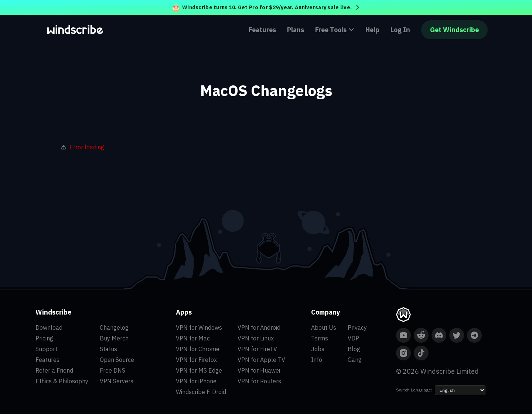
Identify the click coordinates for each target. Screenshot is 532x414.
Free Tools (335, 30)
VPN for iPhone (196, 381)
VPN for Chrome (198, 349)
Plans (296, 30)
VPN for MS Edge (199, 370)
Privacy (357, 328)
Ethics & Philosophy (62, 381)
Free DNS (112, 370)
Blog (354, 349)
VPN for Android (259, 328)
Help (372, 30)
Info (317, 360)
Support (46, 349)
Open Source (117, 360)
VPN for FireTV (257, 349)
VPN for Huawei (259, 370)
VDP (353, 338)
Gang (355, 360)
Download (49, 328)
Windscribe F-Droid (201, 392)
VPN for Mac (193, 338)
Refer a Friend (54, 370)
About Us (324, 328)
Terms (320, 338)
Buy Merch (114, 338)
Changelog (114, 328)
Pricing (44, 338)
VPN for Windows (199, 328)
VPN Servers (117, 381)
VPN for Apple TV (261, 360)
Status (108, 349)
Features (262, 30)
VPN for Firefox (196, 360)
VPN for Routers (259, 381)
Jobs (318, 349)
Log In (400, 30)
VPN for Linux (256, 338)
